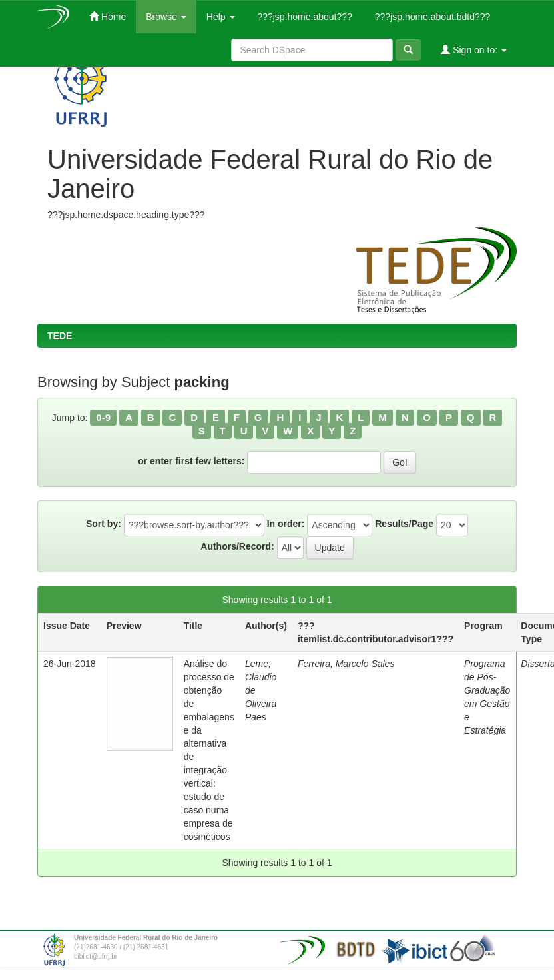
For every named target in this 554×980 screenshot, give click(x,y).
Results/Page (404, 524)
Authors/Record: (237, 546)
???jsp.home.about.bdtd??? (431, 17)
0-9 (103, 417)
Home (108, 16)
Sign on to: (474, 50)
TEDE (60, 336)
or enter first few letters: (191, 461)
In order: (286, 524)
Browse (166, 17)
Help (221, 17)
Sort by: (104, 524)
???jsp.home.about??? (304, 17)
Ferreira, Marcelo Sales (346, 664)
